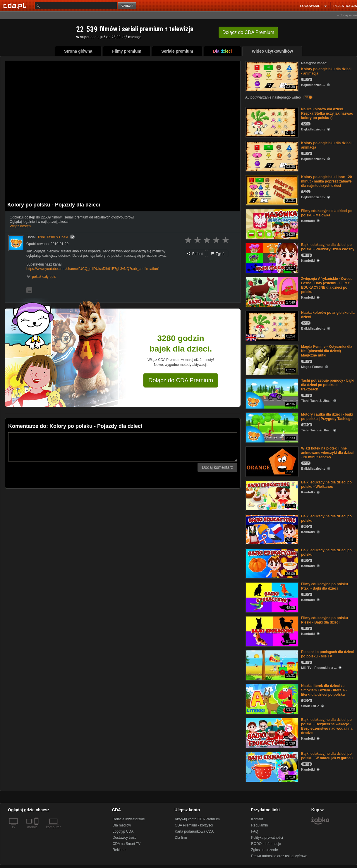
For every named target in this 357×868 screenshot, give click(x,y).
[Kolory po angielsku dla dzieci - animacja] (271, 76)
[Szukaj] (76, 6)
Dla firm (181, 838)
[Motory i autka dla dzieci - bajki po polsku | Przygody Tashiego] (271, 427)
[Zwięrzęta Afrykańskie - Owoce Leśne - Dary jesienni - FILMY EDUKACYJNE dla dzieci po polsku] (271, 291)
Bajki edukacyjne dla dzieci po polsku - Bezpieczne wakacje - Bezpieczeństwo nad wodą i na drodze (327, 726)
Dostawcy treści (125, 838)
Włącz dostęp (20, 226)
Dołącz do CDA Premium (181, 380)
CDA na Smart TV (127, 844)
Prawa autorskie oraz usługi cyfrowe (279, 856)
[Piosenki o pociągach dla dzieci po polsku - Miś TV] (271, 665)
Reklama (120, 850)
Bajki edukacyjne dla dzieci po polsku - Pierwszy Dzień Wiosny (328, 247)
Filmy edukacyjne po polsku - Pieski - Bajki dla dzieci (326, 620)
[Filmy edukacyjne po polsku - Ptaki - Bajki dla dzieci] (271, 597)
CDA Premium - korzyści (194, 825)
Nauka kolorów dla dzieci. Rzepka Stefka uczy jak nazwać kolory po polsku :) (327, 113)
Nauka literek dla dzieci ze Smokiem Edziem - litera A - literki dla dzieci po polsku (324, 690)
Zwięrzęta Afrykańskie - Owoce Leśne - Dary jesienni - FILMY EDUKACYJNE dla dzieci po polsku (327, 285)
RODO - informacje (266, 844)
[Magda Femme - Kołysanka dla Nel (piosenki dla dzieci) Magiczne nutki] (271, 359)
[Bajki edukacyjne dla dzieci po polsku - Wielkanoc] (271, 495)
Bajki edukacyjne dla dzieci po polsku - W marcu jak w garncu (327, 756)
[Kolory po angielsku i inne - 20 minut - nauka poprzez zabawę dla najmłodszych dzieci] (271, 190)
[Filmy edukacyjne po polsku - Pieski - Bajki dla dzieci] (271, 631)
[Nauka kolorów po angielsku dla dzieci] (271, 325)
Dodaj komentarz (217, 467)
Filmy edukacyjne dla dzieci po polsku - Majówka (327, 213)
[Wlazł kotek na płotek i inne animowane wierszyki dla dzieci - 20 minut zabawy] (271, 461)
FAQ (255, 831)
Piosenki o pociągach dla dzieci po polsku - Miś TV (327, 654)
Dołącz (248, 32)
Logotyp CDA (123, 831)
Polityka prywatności (267, 838)
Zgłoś (218, 254)
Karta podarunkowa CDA (194, 831)
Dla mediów (122, 825)
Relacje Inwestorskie (129, 819)
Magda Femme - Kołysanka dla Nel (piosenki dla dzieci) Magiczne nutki (327, 351)
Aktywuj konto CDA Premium (197, 819)
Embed (195, 254)
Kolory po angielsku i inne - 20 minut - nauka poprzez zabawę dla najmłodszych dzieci (326, 181)
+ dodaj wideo (347, 15)
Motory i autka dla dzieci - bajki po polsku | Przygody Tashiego (327, 417)
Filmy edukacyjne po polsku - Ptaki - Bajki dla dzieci (326, 586)
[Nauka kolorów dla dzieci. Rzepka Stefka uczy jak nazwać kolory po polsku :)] (271, 122)
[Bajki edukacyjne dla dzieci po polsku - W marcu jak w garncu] (271, 766)
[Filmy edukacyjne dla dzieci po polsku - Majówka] (271, 224)
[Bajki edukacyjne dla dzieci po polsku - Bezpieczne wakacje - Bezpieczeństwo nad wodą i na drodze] (271, 732)
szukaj (128, 6)
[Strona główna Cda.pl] (16, 6)
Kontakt (257, 819)
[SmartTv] (37, 831)
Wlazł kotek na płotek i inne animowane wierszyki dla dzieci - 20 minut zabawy (327, 453)
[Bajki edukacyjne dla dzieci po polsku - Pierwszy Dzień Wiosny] (271, 258)
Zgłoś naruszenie (264, 850)
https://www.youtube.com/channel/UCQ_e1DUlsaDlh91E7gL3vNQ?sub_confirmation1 (93, 269)
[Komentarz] (123, 447)
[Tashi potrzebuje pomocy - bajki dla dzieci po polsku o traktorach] (271, 393)
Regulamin (259, 825)
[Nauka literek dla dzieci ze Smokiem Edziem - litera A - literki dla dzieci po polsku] (271, 699)
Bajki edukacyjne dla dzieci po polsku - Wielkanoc (326, 484)
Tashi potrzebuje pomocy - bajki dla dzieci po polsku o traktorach (328, 385)
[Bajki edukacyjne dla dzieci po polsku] (271, 529)
